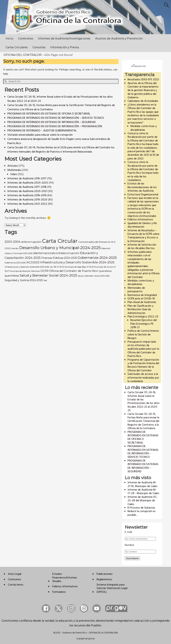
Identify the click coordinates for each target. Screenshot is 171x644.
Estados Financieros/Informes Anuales (65, 578)
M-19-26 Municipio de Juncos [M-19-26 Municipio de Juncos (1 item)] (100, 267)
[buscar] (139, 66)
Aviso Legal (15, 574)
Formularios (59, 592)
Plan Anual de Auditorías (142, 302)
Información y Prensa (65, 47)
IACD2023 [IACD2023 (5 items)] (33, 262)
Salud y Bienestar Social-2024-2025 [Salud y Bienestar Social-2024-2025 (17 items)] (48, 275)
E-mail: (129, 532)
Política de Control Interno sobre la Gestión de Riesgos (143, 335)
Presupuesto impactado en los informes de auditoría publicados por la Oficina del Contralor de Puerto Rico (143, 349)
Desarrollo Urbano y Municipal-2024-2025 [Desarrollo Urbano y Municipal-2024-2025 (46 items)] (60, 248)
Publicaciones (105, 574)
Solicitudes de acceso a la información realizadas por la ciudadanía (143, 378)
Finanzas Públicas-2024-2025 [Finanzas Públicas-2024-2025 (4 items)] (59, 258)
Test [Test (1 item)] (45, 281)
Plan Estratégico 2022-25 (143, 317)
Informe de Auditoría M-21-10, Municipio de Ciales (142, 484)
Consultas (39, 47)
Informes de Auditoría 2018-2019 (27, 196)
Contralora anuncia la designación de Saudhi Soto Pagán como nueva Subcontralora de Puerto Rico (59, 141)
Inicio (9, 39)
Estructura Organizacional (143, 195)
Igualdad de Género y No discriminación (142, 225)
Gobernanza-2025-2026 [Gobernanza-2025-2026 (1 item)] (15, 263)
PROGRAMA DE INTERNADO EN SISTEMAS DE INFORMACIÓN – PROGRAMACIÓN (55, 126)
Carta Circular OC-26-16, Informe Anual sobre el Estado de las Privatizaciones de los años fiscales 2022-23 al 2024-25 (60, 99)
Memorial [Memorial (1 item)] (35, 271)
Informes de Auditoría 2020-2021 (27, 191)
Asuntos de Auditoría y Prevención (119, 39)
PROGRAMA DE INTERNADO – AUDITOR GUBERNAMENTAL (42, 131)
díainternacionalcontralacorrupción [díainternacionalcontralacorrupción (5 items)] (56, 253)
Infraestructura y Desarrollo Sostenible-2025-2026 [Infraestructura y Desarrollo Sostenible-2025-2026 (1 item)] (27, 267)
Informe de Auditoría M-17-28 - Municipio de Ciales (143, 492)
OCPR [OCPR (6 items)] (45, 271)
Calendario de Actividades (143, 101)
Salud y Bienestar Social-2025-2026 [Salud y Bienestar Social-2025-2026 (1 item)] (94, 276)
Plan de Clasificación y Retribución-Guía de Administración (140, 310)
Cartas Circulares (17, 47)
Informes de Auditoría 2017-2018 (27, 187)
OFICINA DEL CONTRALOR (23, 55)
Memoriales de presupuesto (136, 290)
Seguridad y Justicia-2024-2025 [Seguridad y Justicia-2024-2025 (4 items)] (24, 280)
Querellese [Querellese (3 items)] (105, 271)
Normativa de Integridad (142, 295)
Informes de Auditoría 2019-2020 (27, 200)
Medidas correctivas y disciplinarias (144, 128)
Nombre (129, 545)
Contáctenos (16, 585)
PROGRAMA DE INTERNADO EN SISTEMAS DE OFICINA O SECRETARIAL (49, 114)
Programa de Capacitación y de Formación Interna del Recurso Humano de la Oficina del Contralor (143, 365)
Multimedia (14, 170)
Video (14, 174)
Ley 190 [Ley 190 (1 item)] (53, 267)
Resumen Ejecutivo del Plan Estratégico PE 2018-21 (144, 324)
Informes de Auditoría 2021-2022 (27, 204)
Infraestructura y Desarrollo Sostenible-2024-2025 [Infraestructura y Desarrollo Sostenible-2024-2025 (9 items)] (77, 262)
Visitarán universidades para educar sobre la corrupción (40, 135)
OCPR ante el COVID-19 (141, 299)
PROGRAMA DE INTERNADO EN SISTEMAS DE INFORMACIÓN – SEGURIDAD (52, 122)
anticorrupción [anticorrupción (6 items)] (31, 242)
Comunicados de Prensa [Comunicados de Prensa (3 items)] (93, 242)
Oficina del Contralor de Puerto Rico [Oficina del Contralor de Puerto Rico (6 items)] (74, 271)
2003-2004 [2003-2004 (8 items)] (13, 242)
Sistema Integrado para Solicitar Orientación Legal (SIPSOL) (112, 588)
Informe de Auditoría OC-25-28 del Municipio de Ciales (143, 501)
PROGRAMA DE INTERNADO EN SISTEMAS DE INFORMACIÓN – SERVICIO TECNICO (56, 118)
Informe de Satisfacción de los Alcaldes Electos (142, 247)
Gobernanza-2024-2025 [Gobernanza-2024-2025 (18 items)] (97, 258)
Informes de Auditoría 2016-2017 (27, 179)
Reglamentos (104, 580)
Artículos (13, 166)
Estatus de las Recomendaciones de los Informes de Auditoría (142, 187)
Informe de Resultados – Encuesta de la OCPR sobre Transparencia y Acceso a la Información (143, 236)
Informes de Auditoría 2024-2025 (28, 183)
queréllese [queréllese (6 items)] (12, 276)
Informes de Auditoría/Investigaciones (64, 39)
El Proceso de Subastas (141, 508)
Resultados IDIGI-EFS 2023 (143, 80)
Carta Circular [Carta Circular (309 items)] (60, 241)
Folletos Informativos (140, 220)
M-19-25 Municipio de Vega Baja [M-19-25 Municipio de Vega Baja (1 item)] (71, 267)
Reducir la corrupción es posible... (142, 513)
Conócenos (26, 39)
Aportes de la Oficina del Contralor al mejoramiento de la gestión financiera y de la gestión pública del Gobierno (143, 91)
